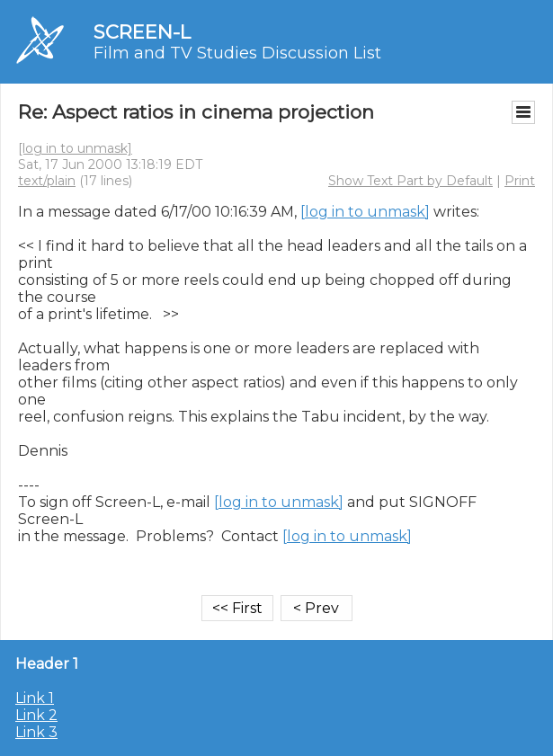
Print (520, 181)
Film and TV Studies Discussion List (237, 53)
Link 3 (36, 732)
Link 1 (35, 698)
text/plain (47, 181)
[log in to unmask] (75, 148)
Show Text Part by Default (410, 181)
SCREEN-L (142, 32)
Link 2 (36, 715)
